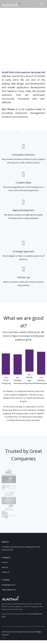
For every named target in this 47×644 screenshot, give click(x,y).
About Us (5, 567)
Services (5, 562)
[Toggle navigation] (42, 4)
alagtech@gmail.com (9, 590)
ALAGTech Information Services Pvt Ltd (21, 632)
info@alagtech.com (9, 585)
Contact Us (6, 572)
